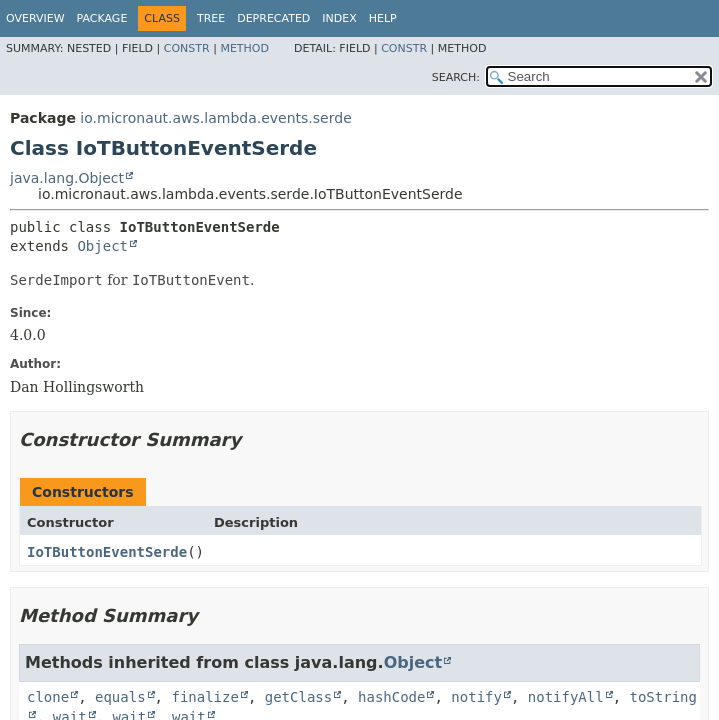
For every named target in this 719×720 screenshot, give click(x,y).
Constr (187, 48)
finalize (204, 697)
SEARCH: (456, 77)
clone (48, 697)
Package (102, 18)
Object (102, 246)
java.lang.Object (67, 178)
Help (383, 18)
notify (476, 697)
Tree (211, 18)
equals (120, 697)
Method (244, 48)
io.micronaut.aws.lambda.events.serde (215, 118)
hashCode (391, 697)
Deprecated (273, 18)
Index (339, 18)
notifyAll (566, 697)
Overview (35, 18)
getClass (298, 697)
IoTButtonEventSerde (107, 552)
